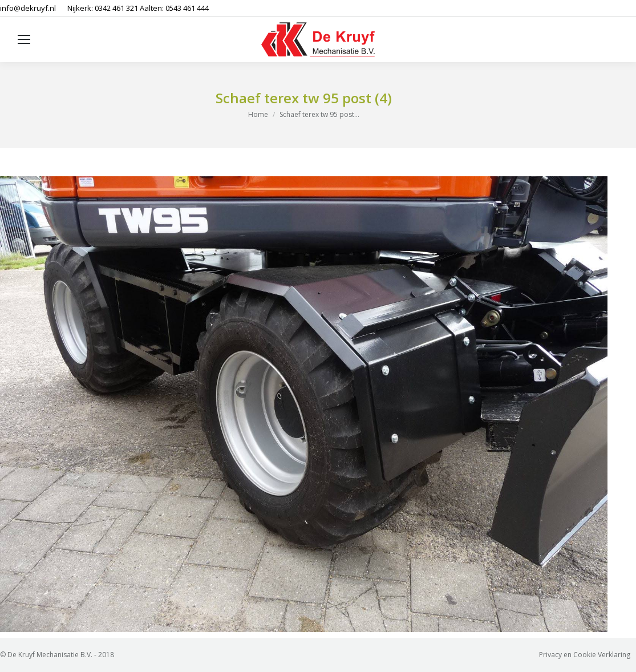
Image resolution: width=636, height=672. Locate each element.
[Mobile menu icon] (24, 39)
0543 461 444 (187, 8)
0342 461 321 (116, 8)
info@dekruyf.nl (28, 8)
